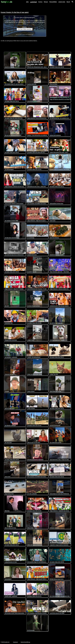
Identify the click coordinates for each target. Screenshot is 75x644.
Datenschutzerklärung (25, 642)
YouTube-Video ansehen (25, 29)
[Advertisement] (60, 26)
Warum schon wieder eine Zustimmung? (25, 35)
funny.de (7, 2)
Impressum (15, 642)
